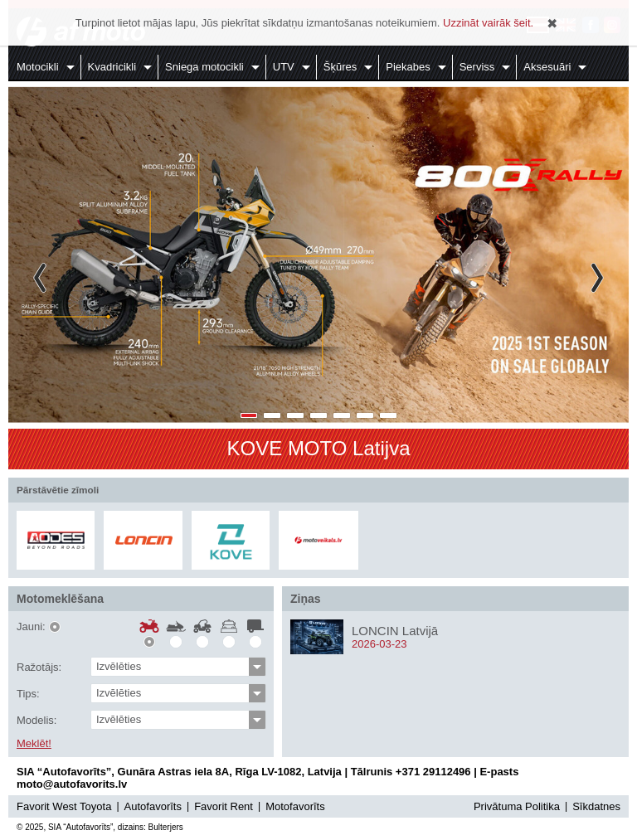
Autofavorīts (153, 806)
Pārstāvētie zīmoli (58, 490)
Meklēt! (34, 744)
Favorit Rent (224, 806)
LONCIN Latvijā (395, 631)
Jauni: (31, 627)
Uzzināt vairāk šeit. (488, 23)
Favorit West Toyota (64, 806)
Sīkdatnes (596, 806)
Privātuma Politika (517, 806)
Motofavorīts (295, 806)
